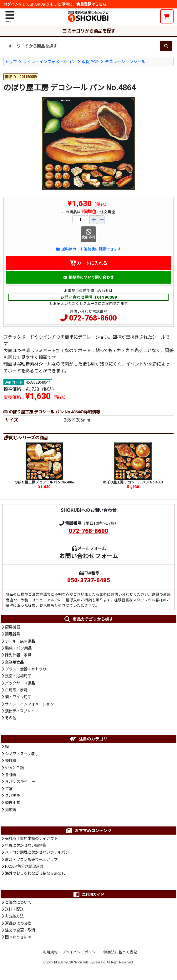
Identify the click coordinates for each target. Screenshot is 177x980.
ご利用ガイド (88, 894)
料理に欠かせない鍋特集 (26, 845)
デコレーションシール (125, 61)
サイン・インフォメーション (49, 61)
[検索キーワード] (82, 46)
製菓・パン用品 (18, 648)
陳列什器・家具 (18, 655)
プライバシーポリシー (81, 952)
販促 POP (90, 61)
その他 (11, 718)
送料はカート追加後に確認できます (88, 249)
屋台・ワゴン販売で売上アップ (31, 859)
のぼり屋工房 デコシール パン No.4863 (133, 482)
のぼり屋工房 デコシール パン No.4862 (44, 482)
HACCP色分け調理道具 (24, 866)
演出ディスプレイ (20, 711)
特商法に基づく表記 (120, 952)
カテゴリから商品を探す (88, 30)
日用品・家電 (16, 690)
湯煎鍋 (11, 810)
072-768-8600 (93, 318)
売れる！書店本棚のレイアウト (31, 838)
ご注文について (18, 902)
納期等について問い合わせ (88, 277)
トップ (11, 61)
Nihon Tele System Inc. (90, 962)
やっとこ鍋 (14, 768)
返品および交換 (18, 923)
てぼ (9, 789)
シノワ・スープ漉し (22, 754)
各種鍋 (11, 775)
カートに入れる (89, 263)
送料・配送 (14, 909)
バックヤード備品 (20, 683)
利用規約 (50, 952)
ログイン (11, 4)
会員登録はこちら (91, 4)
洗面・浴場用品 (18, 676)
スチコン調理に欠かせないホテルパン (37, 852)
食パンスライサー (20, 781)
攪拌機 (11, 760)
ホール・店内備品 (20, 641)
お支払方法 (14, 916)
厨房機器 (13, 627)
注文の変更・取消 (20, 930)
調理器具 (13, 634)
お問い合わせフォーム (89, 556)
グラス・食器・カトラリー (28, 669)
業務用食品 (14, 662)
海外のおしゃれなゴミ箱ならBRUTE (35, 873)
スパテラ (13, 796)
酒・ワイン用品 (18, 697)
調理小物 (13, 802)
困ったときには (18, 937)
